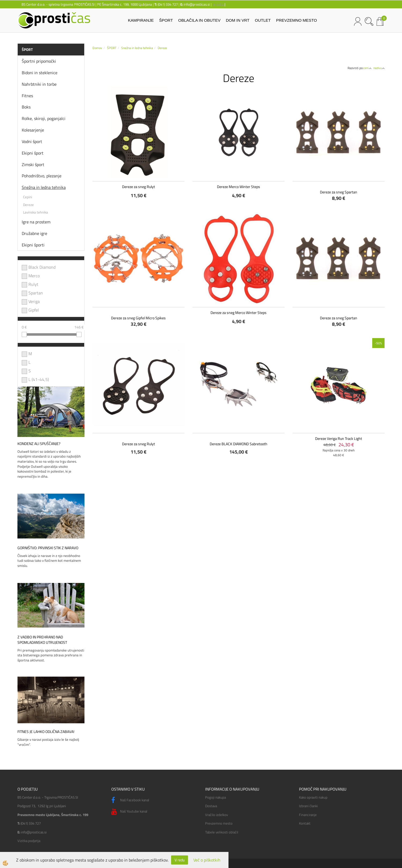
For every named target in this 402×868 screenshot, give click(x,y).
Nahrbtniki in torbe (39, 84)
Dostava (211, 806)
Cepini (28, 197)
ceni (368, 68)
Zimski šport (33, 164)
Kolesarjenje (33, 130)
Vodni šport (32, 141)
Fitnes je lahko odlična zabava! (46, 732)
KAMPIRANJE (141, 20)
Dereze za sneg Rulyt (139, 187)
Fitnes (27, 96)
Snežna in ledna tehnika (44, 187)
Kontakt (305, 823)
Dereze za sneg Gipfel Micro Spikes (138, 318)
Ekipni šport (33, 153)
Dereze (28, 205)
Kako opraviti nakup (313, 797)
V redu (180, 860)
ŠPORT (166, 20)
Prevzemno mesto (219, 823)
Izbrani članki (308, 806)
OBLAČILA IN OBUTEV (200, 20)
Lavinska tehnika (36, 212)
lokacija (218, 4)
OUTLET (263, 20)
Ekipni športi (33, 245)
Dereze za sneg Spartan (339, 192)
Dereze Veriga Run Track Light (339, 438)
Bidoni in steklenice (40, 73)
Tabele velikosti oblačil (222, 832)
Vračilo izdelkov (217, 815)
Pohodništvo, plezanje (42, 176)
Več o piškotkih (207, 860)
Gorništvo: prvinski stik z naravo (48, 548)
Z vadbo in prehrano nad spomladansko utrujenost (42, 640)
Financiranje (308, 815)
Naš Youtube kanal (129, 812)
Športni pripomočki (39, 61)
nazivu (379, 68)
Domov (97, 48)
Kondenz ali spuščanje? (39, 444)
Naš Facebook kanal (130, 800)
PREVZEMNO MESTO (296, 20)
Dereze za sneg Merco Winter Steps (239, 313)
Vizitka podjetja (29, 841)
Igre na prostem (36, 222)
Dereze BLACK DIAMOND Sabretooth (239, 444)
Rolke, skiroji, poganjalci (44, 118)
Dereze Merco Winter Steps (239, 187)
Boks (26, 107)
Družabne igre (34, 233)
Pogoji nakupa (215, 797)
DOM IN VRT (238, 20)
